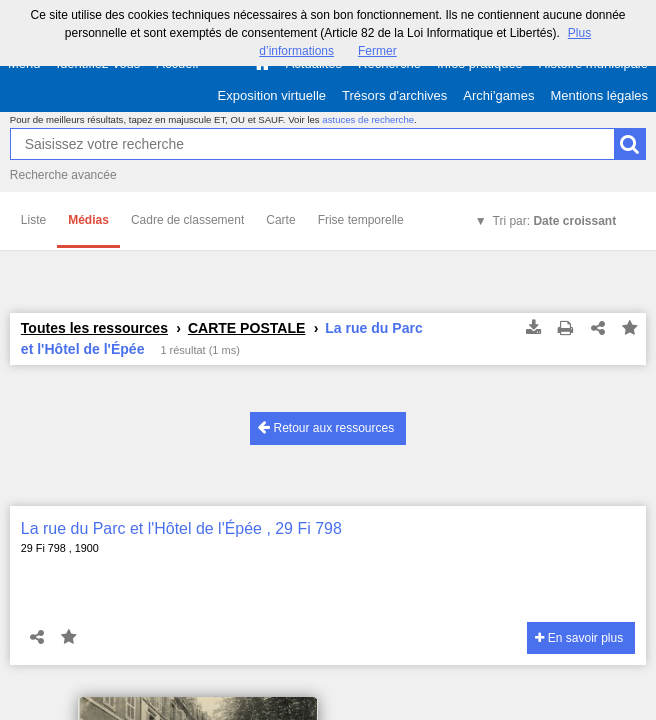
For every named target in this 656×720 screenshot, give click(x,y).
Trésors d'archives (394, 95)
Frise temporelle (361, 220)
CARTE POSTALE (246, 328)
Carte (280, 220)
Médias (88, 220)
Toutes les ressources (94, 328)
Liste (33, 220)
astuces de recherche (368, 119)
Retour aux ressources (326, 427)
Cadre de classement (187, 220)
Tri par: (555, 221)
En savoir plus (579, 638)
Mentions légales (599, 95)
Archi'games (498, 95)
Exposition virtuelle (272, 95)
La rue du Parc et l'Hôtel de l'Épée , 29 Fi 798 (181, 528)
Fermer (377, 51)
